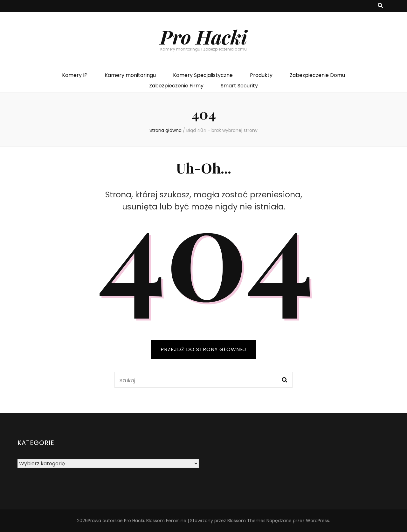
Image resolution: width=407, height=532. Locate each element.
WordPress (317, 521)
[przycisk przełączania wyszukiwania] (380, 6)
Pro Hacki (203, 37)
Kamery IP (75, 75)
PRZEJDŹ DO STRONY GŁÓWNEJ (203, 349)
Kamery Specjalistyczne (203, 75)
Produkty (261, 75)
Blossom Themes (246, 521)
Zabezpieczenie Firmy (176, 86)
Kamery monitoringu (130, 75)
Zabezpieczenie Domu (317, 75)
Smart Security (239, 86)
